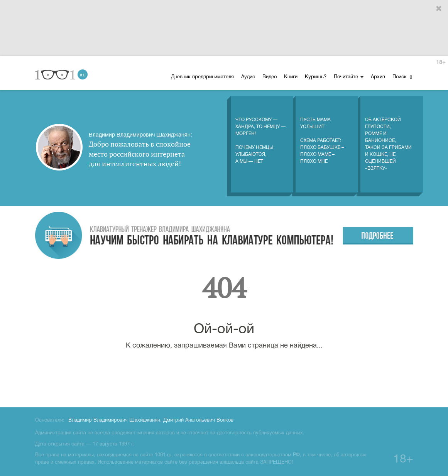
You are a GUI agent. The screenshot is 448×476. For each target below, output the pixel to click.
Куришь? (316, 77)
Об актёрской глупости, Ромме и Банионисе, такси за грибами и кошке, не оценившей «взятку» (388, 136)
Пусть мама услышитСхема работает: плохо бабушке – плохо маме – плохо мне (322, 133)
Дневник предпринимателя (202, 77)
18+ (441, 63)
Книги (291, 77)
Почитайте (349, 77)
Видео (270, 77)
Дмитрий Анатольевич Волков (198, 420)
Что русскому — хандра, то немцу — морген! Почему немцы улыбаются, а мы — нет (260, 133)
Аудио (248, 77)
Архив (378, 77)
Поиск (402, 77)
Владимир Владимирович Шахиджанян (114, 420)
